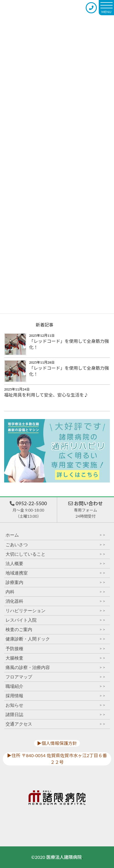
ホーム (56, 535)
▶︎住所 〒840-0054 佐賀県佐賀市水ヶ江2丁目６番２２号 (57, 759)
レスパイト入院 (56, 620)
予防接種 (56, 649)
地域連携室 (56, 573)
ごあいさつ (56, 545)
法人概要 (56, 564)
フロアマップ (56, 677)
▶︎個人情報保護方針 (57, 743)
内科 (56, 592)
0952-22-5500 (28, 510)
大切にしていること (56, 554)
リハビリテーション (56, 611)
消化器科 (56, 601)
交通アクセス (56, 724)
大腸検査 (56, 658)
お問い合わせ (86, 510)
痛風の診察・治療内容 (56, 667)
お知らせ (56, 705)
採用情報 (56, 696)
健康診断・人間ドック (56, 639)
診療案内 (56, 582)
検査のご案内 (56, 630)
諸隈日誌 (56, 715)
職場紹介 (56, 686)
